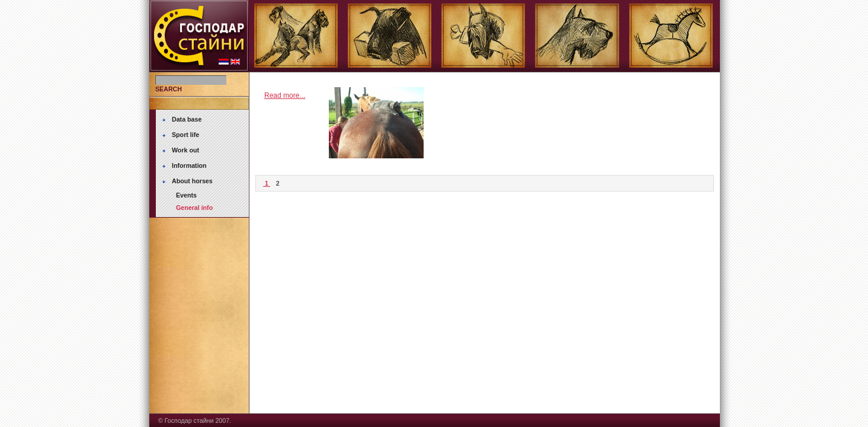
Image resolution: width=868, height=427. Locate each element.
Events (186, 195)
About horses (192, 181)
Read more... (285, 95)
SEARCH (169, 89)
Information (189, 165)
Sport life (185, 135)
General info (194, 208)
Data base (187, 119)
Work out (185, 150)
